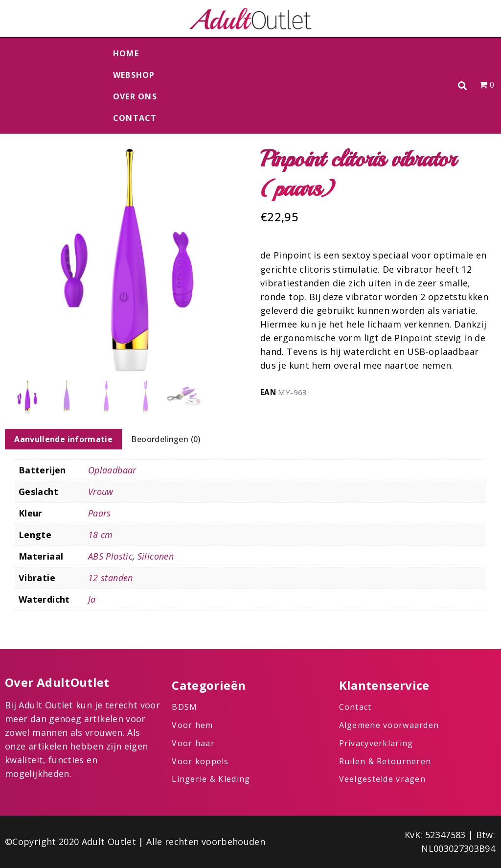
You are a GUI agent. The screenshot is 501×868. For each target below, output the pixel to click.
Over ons (135, 96)
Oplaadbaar (112, 470)
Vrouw (101, 492)
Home (126, 53)
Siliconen (156, 556)
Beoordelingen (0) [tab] (166, 439)
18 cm (101, 535)
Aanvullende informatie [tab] (63, 439)
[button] (463, 86)
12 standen (111, 578)
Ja (92, 599)
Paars (100, 513)
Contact (135, 118)
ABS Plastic (110, 556)
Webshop (134, 75)
